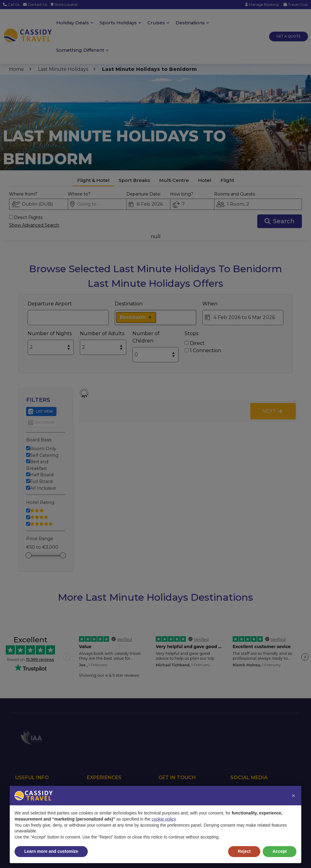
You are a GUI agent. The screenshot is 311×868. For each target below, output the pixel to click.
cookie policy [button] (164, 819)
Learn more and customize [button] (51, 851)
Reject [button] (244, 851)
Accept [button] (280, 851)
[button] (293, 796)
